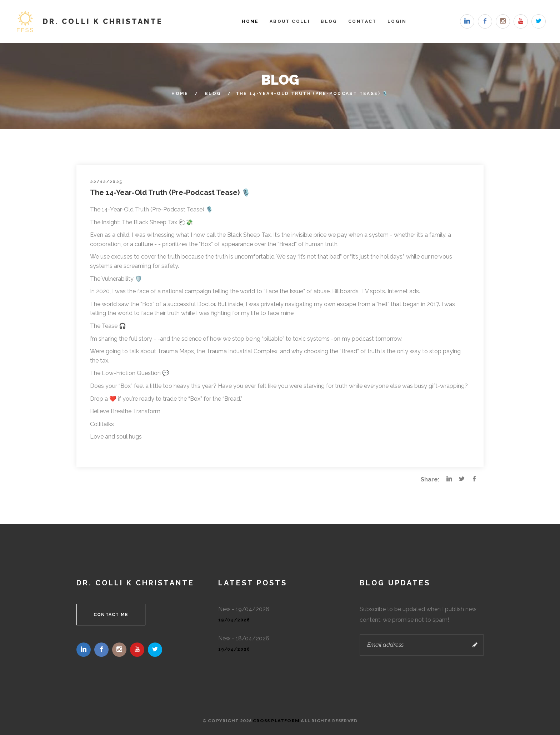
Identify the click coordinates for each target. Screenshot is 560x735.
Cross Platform (276, 721)
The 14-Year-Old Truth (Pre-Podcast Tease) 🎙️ (170, 192)
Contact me (111, 615)
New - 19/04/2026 (244, 609)
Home (250, 21)
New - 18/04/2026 (244, 638)
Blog (329, 21)
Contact (362, 21)
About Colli (290, 21)
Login (397, 21)
